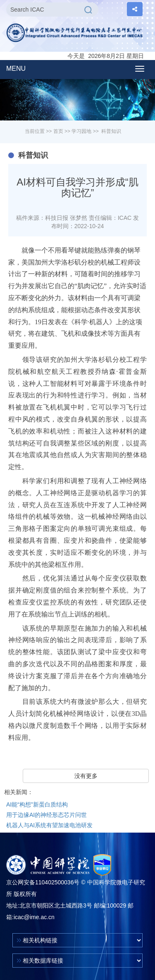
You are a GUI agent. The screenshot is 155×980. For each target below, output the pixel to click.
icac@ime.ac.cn (34, 917)
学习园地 (81, 131)
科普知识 (111, 131)
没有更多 (86, 776)
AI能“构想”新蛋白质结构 (37, 804)
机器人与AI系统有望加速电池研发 (49, 825)
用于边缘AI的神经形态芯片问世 (46, 815)
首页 (58, 131)
